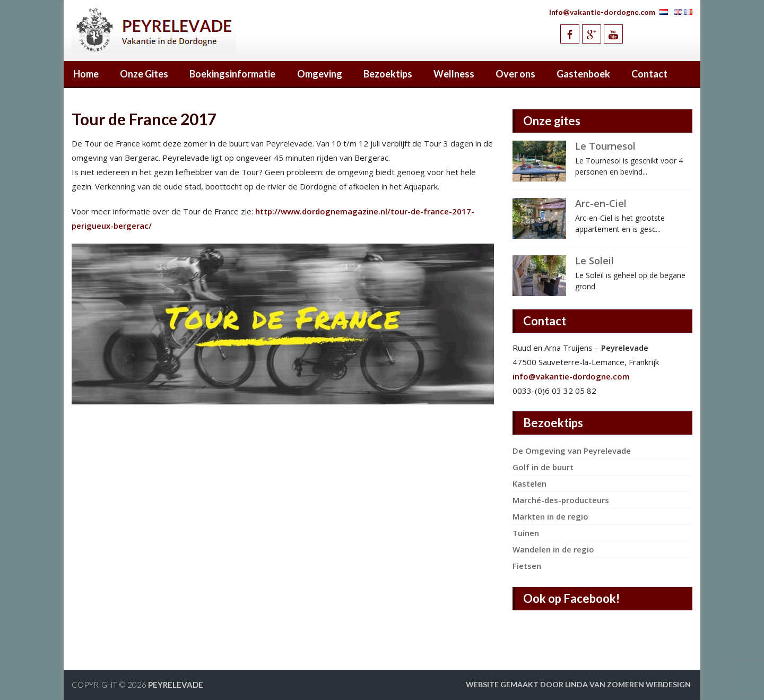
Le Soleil (594, 261)
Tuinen (526, 533)
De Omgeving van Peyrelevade (572, 451)
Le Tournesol (605, 146)
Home (86, 74)
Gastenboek (583, 74)
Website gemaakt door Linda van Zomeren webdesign (578, 684)
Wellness (454, 74)
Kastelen (529, 483)
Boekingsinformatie (232, 74)
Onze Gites (144, 74)
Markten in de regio (550, 516)
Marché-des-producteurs (561, 500)
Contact (649, 74)
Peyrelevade (176, 685)
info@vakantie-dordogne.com (602, 12)
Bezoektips (388, 74)
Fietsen (527, 566)
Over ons (515, 74)
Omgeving (320, 74)
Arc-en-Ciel (601, 203)
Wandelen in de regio (553, 549)
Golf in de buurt (543, 467)
